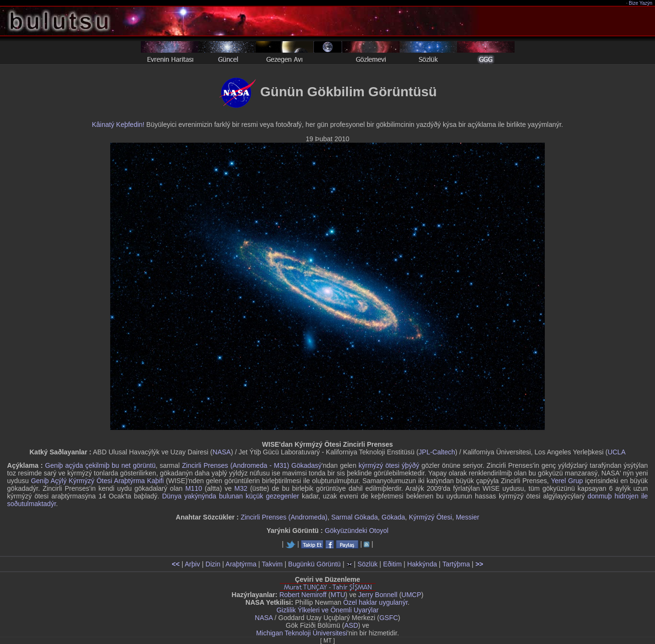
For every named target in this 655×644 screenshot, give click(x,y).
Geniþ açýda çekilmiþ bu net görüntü (100, 465)
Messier (467, 517)
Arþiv (193, 564)
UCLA (616, 452)
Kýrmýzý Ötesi (430, 517)
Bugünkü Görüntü (314, 564)
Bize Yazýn (641, 3)
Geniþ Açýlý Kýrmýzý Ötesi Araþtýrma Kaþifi (97, 481)
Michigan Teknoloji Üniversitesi (301, 633)
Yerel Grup (567, 481)
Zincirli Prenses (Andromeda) (284, 517)
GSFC (389, 618)
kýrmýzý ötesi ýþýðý (389, 465)
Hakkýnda (422, 564)
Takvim (272, 564)
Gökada (393, 517)
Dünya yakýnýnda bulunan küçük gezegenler (230, 496)
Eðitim (392, 564)
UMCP (411, 595)
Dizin (213, 564)
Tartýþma (456, 564)
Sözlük (368, 564)
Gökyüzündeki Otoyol (357, 531)
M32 (241, 488)
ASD (351, 625)
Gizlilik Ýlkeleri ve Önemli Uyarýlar (327, 610)
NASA (222, 452)
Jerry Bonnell (378, 595)
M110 (194, 488)
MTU (338, 595)
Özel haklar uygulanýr (375, 602)
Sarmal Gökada (354, 517)
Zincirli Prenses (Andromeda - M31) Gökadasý (252, 465)
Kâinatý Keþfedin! (118, 124)
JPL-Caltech (437, 452)
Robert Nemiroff (303, 595)
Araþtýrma (241, 564)
